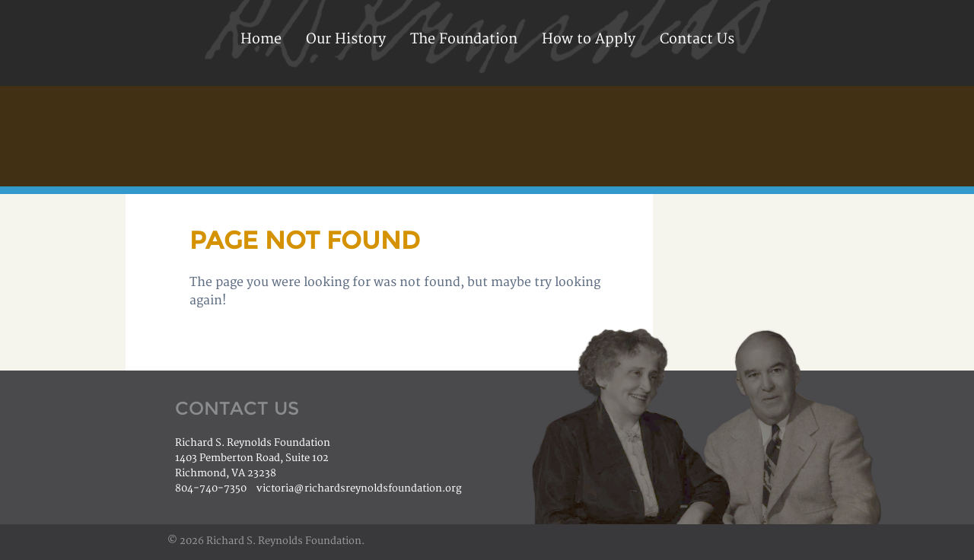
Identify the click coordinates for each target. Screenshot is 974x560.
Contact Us (697, 39)
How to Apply (589, 39)
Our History (346, 39)
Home (261, 39)
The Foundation (464, 39)
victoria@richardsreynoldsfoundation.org (359, 488)
